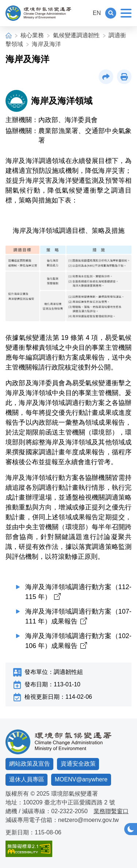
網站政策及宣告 (30, 764)
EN (97, 13)
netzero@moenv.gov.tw (88, 820)
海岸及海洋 (46, 44)
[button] (111, 13)
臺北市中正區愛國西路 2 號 (80, 802)
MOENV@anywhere (81, 779)
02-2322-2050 (69, 811)
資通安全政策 (78, 764)
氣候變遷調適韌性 (76, 35)
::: (83, 13)
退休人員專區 (27, 779)
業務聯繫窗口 (111, 811)
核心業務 (32, 35)
